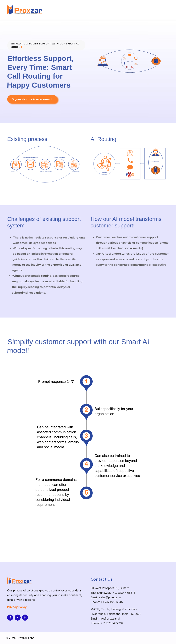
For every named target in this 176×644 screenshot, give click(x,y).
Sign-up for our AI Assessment (32, 99)
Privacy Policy (17, 607)
